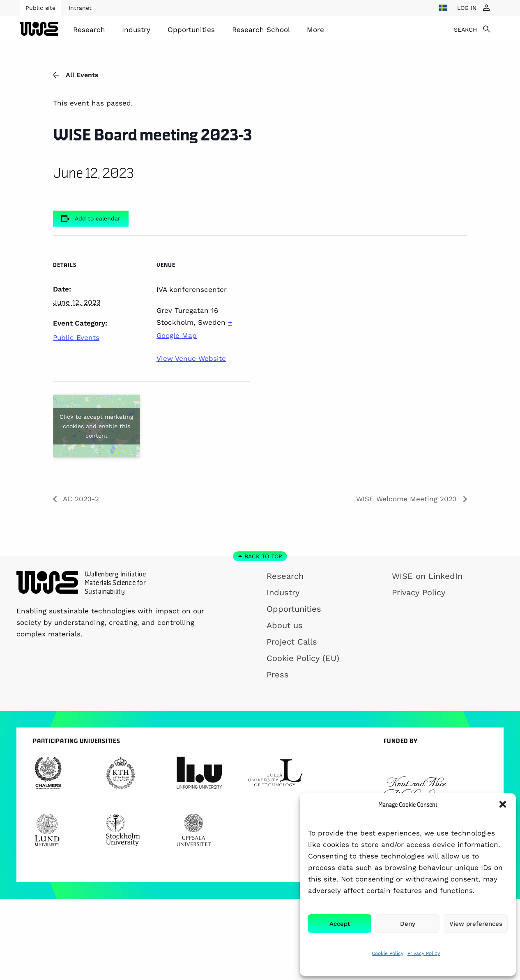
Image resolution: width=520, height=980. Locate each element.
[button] (503, 804)
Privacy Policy (424, 953)
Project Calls (292, 642)
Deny (408, 924)
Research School (261, 30)
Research (89, 30)
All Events (76, 75)
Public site (40, 8)
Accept (340, 924)
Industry (136, 30)
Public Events (76, 337)
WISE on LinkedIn (427, 576)
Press (278, 675)
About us (285, 625)
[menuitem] (89, 30)
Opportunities (191, 30)
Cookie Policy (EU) (303, 658)
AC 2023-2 (80, 499)
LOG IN (467, 8)
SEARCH (465, 30)
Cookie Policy (388, 953)
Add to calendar (98, 218)
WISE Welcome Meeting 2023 (408, 499)
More (315, 30)
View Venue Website (191, 358)
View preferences (476, 924)
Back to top (263, 556)
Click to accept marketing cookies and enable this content (96, 426)
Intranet (80, 8)
